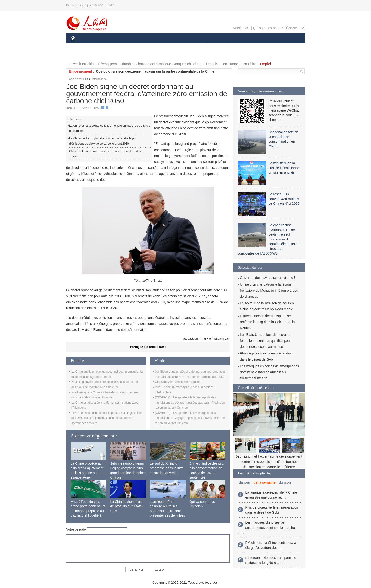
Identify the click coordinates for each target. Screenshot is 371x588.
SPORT (246, 45)
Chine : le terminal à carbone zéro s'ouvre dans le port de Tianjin (106, 154)
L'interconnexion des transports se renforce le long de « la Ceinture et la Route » (267, 322)
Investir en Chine (83, 64)
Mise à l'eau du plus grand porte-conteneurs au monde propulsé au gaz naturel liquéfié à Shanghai (88, 511)
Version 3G (241, 28)
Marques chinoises (187, 64)
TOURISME (266, 45)
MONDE (122, 45)
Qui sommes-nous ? (268, 28)
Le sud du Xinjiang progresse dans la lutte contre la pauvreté (167, 468)
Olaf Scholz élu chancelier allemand (178, 382)
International (100, 79)
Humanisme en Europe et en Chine (231, 64)
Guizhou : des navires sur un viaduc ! (267, 278)
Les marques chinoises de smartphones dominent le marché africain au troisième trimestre (269, 372)
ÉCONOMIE (100, 45)
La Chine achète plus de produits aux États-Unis (127, 506)
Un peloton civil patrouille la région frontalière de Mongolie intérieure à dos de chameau (269, 290)
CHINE (79, 45)
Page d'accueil (77, 79)
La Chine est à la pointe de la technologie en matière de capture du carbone (110, 128)
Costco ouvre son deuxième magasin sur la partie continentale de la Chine (155, 71)
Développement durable (116, 64)
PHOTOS (81, 55)
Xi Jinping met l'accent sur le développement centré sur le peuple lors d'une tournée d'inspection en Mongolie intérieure (269, 461)
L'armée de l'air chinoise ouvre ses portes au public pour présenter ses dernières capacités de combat (167, 511)
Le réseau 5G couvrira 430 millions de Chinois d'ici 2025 (284, 199)
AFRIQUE (142, 45)
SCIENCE (163, 45)
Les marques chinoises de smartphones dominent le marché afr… (266, 528)
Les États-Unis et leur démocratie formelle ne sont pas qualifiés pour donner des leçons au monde (265, 341)
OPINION (288, 45)
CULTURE (184, 45)
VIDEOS (100, 55)
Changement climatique (153, 64)
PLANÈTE (226, 45)
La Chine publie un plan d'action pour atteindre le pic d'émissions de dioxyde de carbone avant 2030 (103, 141)
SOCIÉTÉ (205, 45)
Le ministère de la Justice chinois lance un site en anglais (284, 168)
